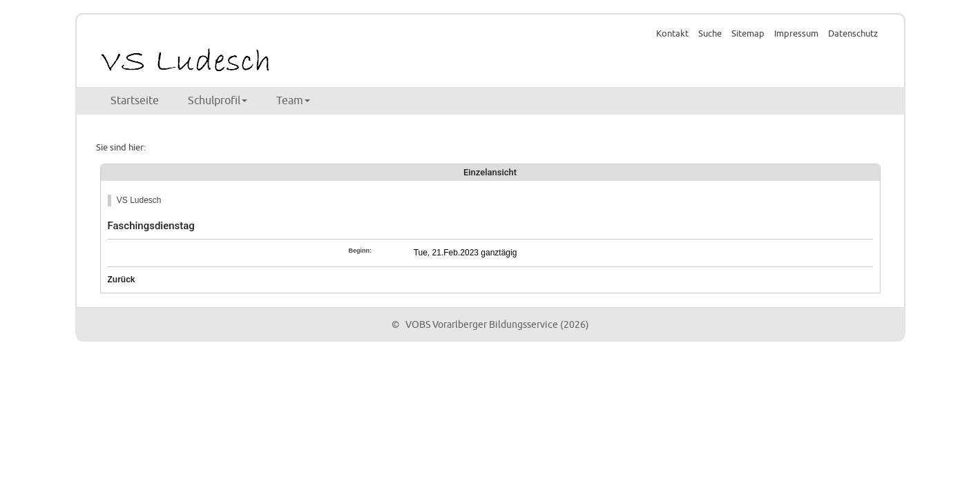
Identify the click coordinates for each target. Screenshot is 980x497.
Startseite (135, 101)
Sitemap (748, 34)
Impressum (796, 34)
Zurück (122, 280)
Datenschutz (853, 34)
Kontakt (672, 34)
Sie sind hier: (121, 148)
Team (293, 101)
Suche (710, 34)
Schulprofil (218, 101)
